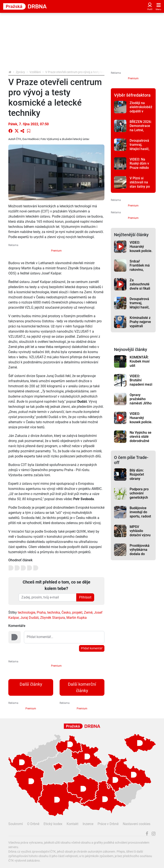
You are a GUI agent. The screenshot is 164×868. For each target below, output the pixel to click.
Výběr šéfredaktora (132, 95)
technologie (26, 612)
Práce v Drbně (108, 824)
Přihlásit (85, 597)
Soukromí (16, 824)
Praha (41, 612)
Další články (31, 684)
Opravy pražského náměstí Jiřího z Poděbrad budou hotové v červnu (141, 405)
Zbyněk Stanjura (53, 618)
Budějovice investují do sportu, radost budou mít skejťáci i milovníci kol (140, 518)
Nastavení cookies (137, 824)
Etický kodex (53, 824)
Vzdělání (35, 72)
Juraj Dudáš (29, 618)
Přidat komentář (92, 648)
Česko (66, 612)
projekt (77, 612)
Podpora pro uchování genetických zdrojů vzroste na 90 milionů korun (141, 500)
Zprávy (20, 72)
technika (54, 612)
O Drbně (33, 824)
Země (88, 612)
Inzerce (88, 824)
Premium (56, 251)
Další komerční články (82, 687)
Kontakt (72, 824)
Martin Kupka (77, 618)
